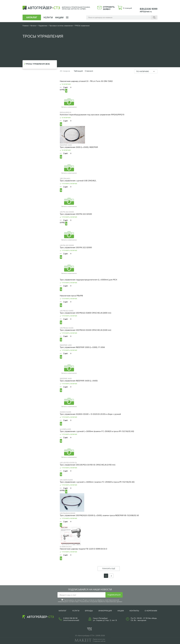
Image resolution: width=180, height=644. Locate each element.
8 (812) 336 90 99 (70, 618)
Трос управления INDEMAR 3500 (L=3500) (79, 381)
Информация (105, 611)
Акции (59, 17)
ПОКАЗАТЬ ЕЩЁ (109, 569)
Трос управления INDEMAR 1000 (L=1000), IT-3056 (82, 347)
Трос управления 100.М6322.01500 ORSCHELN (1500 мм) (85, 330)
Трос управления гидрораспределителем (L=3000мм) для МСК (88, 280)
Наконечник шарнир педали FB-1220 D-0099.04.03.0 (83, 549)
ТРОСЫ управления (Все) (38, 64)
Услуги (76, 611)
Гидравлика (43, 26)
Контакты (134, 611)
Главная (26, 26)
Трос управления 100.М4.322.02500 (76, 214)
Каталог (34, 26)
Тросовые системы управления (61, 26)
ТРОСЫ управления (82, 26)
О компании (151, 611)
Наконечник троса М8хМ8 (71, 296)
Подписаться (114, 595)
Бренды (89, 611)
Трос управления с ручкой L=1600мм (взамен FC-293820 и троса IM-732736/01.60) (97, 431)
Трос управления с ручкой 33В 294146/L (78, 181)
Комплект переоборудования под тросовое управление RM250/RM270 (92, 115)
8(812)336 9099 (149, 9)
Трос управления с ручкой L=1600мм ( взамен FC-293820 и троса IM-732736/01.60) (97, 482)
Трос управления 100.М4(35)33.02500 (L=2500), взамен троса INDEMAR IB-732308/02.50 (99, 515)
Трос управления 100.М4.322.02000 (76, 247)
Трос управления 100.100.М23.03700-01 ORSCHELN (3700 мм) (88, 465)
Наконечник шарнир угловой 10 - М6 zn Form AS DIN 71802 (86, 81)
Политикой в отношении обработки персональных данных (101, 602)
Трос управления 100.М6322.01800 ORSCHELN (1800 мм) (85, 313)
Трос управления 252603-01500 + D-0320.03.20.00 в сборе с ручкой (90, 414)
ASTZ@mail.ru (146, 11)
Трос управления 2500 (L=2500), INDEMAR (79, 147)
